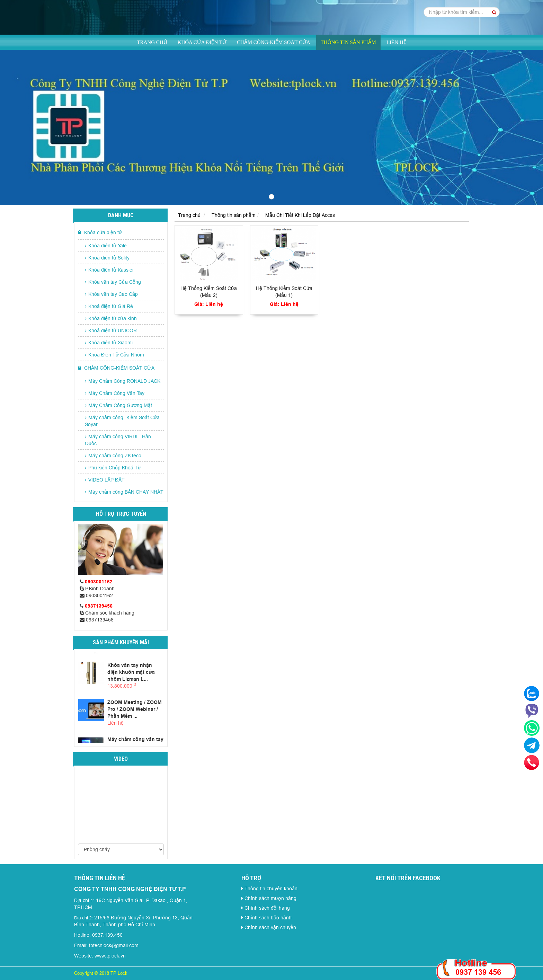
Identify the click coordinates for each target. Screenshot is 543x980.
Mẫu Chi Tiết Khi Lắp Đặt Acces (300, 215)
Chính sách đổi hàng (267, 908)
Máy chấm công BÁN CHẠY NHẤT (124, 492)
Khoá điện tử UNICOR (111, 330)
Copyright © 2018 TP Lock (101, 973)
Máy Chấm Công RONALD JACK (123, 381)
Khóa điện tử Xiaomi (109, 343)
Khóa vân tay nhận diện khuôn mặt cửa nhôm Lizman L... (131, 672)
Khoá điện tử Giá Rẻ (109, 306)
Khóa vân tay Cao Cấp (111, 294)
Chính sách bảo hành (268, 918)
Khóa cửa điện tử (202, 42)
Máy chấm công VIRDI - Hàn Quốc (118, 440)
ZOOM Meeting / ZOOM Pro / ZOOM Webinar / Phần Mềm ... (135, 709)
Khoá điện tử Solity (107, 258)
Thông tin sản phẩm (348, 42)
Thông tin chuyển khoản (271, 889)
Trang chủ (152, 42)
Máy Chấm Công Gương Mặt (118, 405)
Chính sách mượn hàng (270, 898)
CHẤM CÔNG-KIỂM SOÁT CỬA (274, 42)
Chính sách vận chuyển (270, 927)
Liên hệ (396, 42)
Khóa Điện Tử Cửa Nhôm (114, 355)
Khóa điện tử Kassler (109, 270)
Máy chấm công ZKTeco (113, 456)
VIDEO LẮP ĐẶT (105, 480)
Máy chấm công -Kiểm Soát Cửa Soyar (122, 421)
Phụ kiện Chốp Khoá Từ (113, 468)
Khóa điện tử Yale (106, 246)
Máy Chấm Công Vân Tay (115, 393)
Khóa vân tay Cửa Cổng (113, 282)
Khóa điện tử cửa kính (111, 318)
